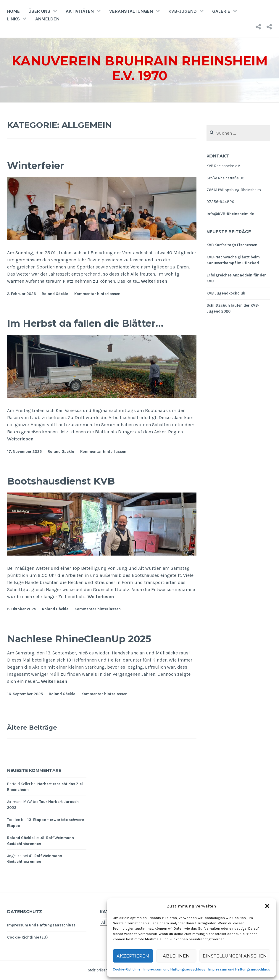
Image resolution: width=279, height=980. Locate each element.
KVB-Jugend (183, 11)
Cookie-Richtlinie (127, 969)
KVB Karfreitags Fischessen (232, 245)
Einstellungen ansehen (235, 956)
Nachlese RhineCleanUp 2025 (93, 638)
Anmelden (47, 19)
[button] (267, 906)
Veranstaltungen (131, 11)
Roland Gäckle (55, 294)
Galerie (221, 11)
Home (13, 11)
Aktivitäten (80, 11)
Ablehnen (176, 956)
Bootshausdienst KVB (71, 481)
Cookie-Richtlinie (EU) (27, 937)
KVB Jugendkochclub (226, 293)
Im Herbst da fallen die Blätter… (100, 323)
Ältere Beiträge (36, 727)
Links (13, 19)
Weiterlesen (154, 281)
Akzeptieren (133, 956)
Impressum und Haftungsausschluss (174, 969)
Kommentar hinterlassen (97, 294)
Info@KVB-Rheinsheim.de (230, 214)
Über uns (39, 11)
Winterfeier (41, 165)
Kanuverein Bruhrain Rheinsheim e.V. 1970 (139, 68)
